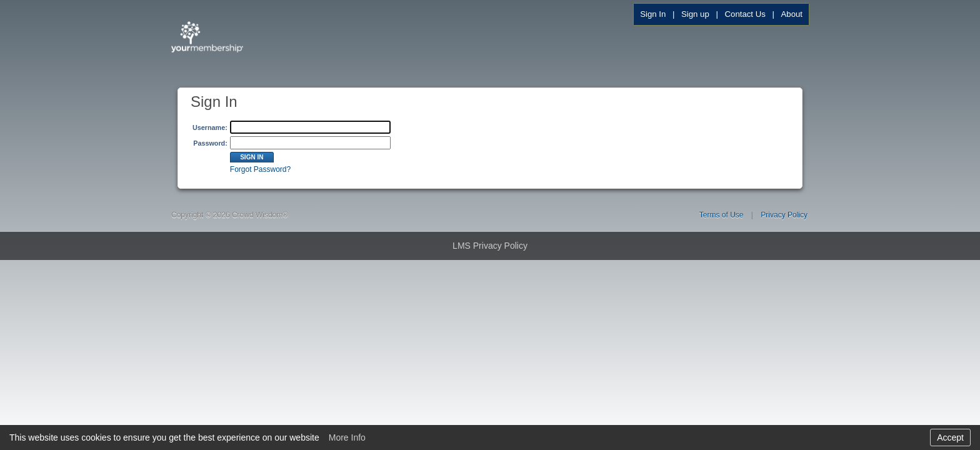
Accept (950, 437)
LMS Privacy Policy (490, 246)
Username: (210, 127)
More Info (347, 437)
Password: (210, 143)
